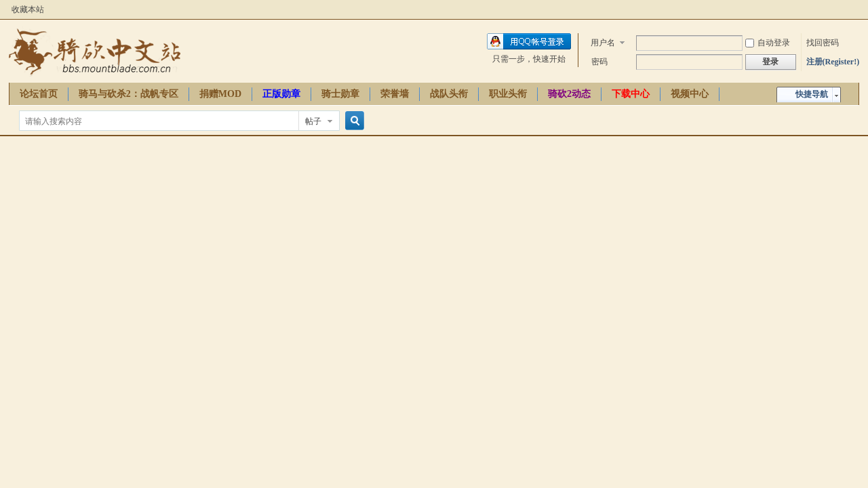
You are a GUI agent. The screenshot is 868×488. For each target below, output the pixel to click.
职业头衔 (508, 94)
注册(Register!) (833, 62)
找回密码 (823, 43)
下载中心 (631, 94)
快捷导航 (812, 94)
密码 (599, 62)
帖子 (313, 121)
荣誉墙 (395, 94)
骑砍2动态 (569, 94)
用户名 (603, 43)
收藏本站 (28, 9)
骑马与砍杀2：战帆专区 (129, 94)
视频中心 (690, 94)
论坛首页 (39, 94)
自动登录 (768, 43)
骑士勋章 (340, 94)
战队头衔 (449, 94)
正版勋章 (281, 94)
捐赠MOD (220, 94)
